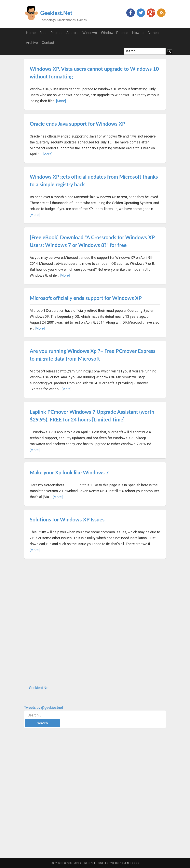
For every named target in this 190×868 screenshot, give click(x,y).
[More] (61, 101)
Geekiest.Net (56, 13)
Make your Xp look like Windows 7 (69, 472)
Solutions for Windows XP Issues (67, 519)
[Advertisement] (54, 622)
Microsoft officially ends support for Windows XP (86, 298)
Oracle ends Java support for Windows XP (78, 124)
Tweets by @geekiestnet (44, 707)
